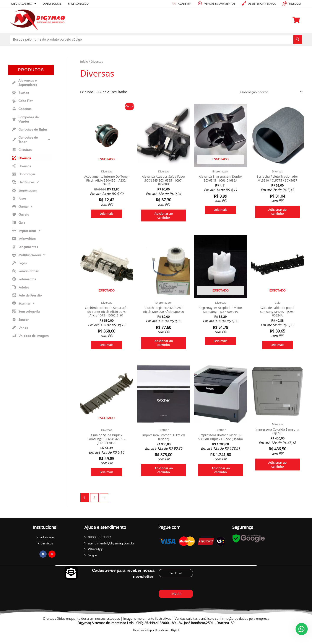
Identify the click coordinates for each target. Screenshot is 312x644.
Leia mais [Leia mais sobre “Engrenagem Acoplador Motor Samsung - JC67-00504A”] (220, 344)
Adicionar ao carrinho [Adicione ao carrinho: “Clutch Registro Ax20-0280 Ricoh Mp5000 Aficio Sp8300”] (164, 347)
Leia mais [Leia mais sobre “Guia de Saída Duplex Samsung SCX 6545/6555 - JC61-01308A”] (106, 478)
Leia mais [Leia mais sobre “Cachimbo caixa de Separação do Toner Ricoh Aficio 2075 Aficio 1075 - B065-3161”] (106, 349)
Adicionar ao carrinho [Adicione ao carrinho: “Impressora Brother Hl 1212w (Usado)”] (164, 476)
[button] (31, 139)
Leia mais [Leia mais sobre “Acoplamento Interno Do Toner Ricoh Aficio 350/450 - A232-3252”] (106, 215)
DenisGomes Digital (167, 640)
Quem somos (52, 3)
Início (84, 61)
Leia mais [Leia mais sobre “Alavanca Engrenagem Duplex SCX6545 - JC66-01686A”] (220, 211)
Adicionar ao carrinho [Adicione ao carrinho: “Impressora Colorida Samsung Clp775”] (277, 470)
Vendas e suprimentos (220, 4)
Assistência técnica (262, 4)
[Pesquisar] (297, 39)
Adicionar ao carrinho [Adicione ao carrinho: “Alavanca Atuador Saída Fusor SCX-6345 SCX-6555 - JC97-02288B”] (164, 217)
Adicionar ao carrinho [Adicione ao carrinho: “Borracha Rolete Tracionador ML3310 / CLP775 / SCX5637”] (277, 213)
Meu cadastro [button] (24, 3)
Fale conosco (78, 3)
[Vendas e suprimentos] (200, 3)
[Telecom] (284, 3)
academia (185, 4)
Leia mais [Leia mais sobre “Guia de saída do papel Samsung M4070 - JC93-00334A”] (277, 349)
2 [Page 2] (94, 508)
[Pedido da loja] (271, 92)
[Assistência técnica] (244, 3)
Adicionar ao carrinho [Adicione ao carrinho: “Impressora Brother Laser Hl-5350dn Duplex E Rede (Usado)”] (221, 480)
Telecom (295, 4)
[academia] (174, 3)
